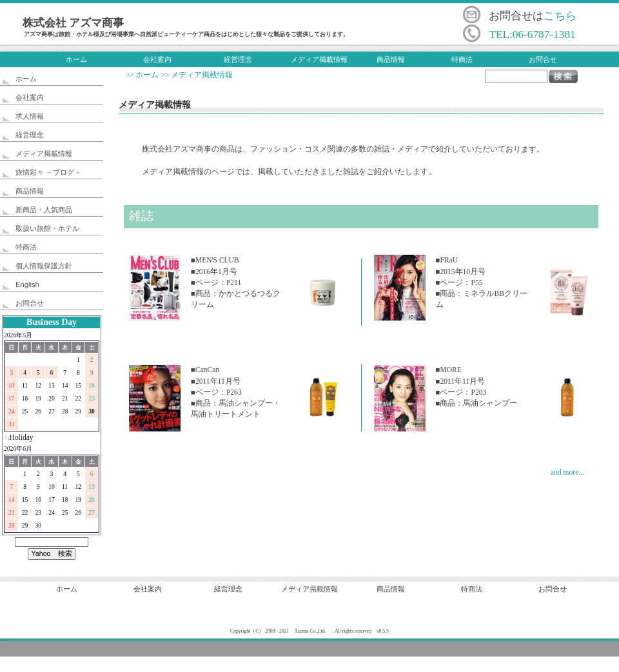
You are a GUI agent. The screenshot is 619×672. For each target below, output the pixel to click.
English (27, 284)
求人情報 (30, 116)
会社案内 (157, 59)
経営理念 (238, 59)
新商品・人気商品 (44, 210)
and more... (567, 472)
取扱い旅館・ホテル (47, 228)
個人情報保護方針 (44, 266)
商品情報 (391, 59)
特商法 (462, 59)
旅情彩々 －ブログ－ (48, 172)
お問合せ (543, 59)
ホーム (76, 59)
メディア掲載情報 (319, 59)
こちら (560, 16)
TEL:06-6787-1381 (532, 35)
